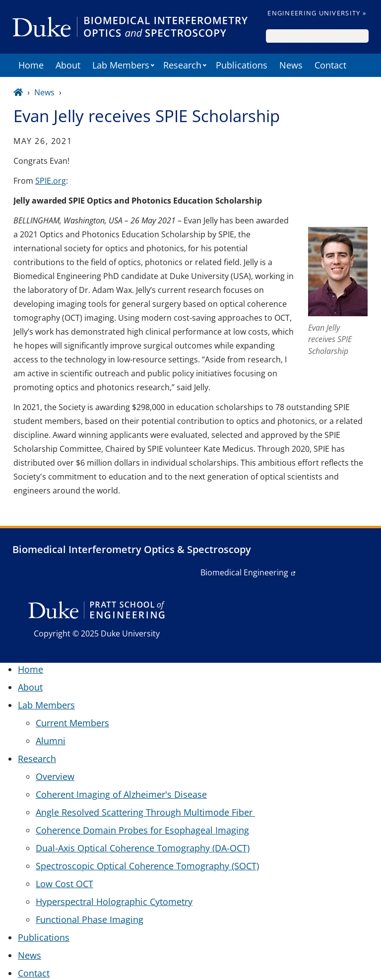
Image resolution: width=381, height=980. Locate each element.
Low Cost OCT (64, 884)
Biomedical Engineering (244, 572)
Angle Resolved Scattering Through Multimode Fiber (145, 812)
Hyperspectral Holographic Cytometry (114, 902)
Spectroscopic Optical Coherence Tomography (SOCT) (147, 866)
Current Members (72, 723)
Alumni (51, 741)
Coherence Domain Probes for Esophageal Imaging (142, 830)
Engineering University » (317, 13)
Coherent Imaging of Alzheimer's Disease (121, 794)
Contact (330, 65)
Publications (242, 65)
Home (31, 65)
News (291, 65)
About (68, 65)
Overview (55, 776)
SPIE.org (51, 181)
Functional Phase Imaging (90, 919)
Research (182, 65)
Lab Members (121, 65)
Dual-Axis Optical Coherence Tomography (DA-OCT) (143, 848)
